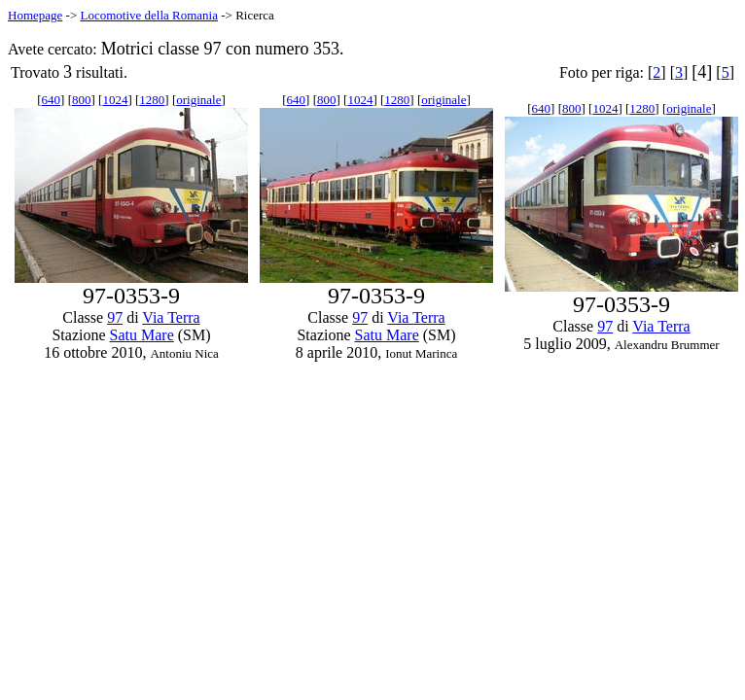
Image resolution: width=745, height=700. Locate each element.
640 (52, 100)
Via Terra (171, 317)
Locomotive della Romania (149, 15)
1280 (152, 100)
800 (82, 100)
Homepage (35, 15)
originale (198, 100)
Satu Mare (142, 335)
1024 (115, 100)
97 (115, 317)
